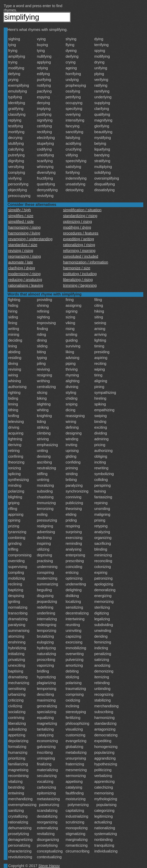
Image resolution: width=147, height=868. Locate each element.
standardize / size (23, 245)
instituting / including (80, 274)
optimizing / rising (78, 222)
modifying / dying (77, 227)
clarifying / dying (22, 268)
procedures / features (81, 233)
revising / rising (21, 251)
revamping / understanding (30, 239)
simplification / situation (82, 210)
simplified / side (21, 222)
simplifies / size (21, 216)
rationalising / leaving (26, 285)
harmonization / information (86, 262)
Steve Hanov (49, 866)
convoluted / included (81, 256)
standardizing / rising (80, 216)
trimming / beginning (80, 285)
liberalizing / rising (78, 280)
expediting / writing (79, 239)
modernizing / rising (24, 274)
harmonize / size (77, 268)
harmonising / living (24, 233)
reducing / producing (25, 280)
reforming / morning (79, 251)
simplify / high (20, 210)
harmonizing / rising (24, 227)
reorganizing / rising (25, 256)
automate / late (21, 262)
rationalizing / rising (79, 245)
